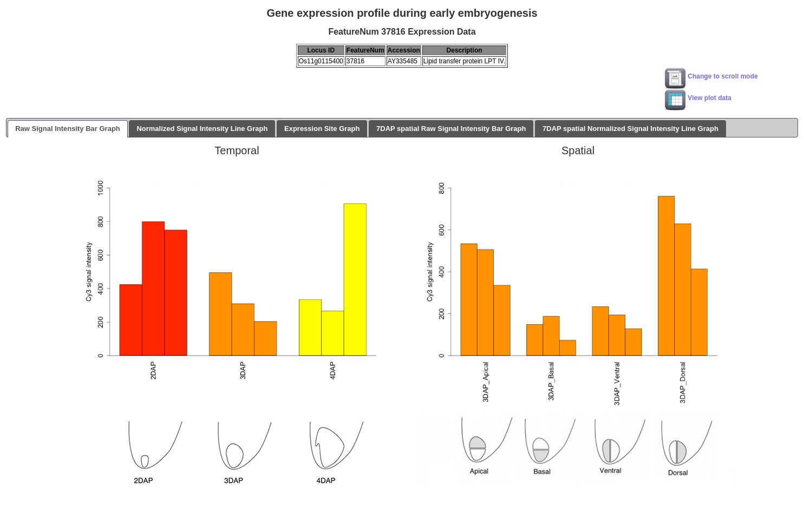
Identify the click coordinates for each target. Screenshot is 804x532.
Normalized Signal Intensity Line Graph (202, 129)
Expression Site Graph (322, 129)
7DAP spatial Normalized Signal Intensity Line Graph (630, 129)
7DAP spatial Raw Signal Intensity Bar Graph (451, 129)
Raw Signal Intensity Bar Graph (68, 129)
